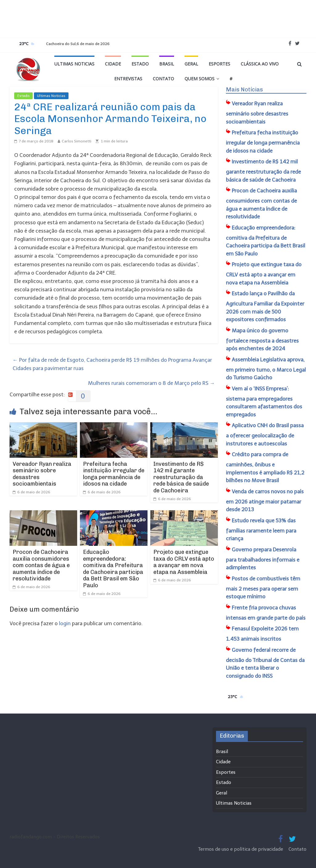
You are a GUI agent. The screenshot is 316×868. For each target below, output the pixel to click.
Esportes (219, 64)
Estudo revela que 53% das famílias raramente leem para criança (261, 530)
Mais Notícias (244, 90)
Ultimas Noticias (74, 64)
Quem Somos (200, 79)
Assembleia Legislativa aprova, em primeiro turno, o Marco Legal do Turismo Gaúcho (266, 369)
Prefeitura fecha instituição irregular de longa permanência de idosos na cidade (114, 474)
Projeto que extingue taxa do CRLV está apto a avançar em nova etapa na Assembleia (184, 562)
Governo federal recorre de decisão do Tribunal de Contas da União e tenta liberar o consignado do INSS (265, 663)
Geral (191, 64)
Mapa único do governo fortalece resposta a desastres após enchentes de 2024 (262, 340)
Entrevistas (128, 79)
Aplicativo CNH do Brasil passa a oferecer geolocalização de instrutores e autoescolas (265, 434)
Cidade (113, 64)
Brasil (167, 64)
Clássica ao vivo (260, 64)
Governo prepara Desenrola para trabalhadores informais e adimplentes (263, 559)
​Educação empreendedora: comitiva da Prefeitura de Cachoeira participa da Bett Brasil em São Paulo (113, 569)
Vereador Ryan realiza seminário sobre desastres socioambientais (42, 474)
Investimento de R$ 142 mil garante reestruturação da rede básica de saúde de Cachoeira (181, 477)
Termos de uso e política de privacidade (241, 849)
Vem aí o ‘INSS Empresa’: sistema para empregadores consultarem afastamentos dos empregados (264, 402)
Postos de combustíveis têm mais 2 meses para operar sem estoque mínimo (263, 588)
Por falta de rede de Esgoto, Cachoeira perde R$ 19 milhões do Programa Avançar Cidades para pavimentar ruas (112, 364)
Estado (140, 64)
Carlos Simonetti (77, 141)
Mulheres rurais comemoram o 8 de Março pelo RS (151, 383)
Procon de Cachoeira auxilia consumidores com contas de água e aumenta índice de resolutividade (41, 565)
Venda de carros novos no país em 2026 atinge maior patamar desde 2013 (265, 501)
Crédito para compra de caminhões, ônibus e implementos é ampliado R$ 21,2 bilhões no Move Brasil (265, 467)
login (65, 623)
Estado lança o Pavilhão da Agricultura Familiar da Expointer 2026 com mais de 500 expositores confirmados (265, 306)
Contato (163, 79)
